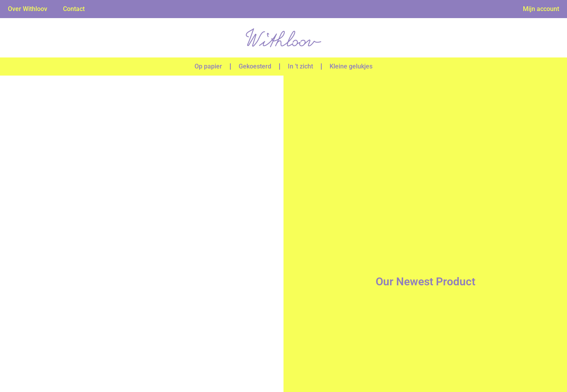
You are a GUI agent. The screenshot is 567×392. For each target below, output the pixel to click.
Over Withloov (28, 9)
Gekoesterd (255, 66)
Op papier (208, 66)
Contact (74, 9)
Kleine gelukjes (351, 66)
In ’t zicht (300, 66)
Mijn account (541, 9)
